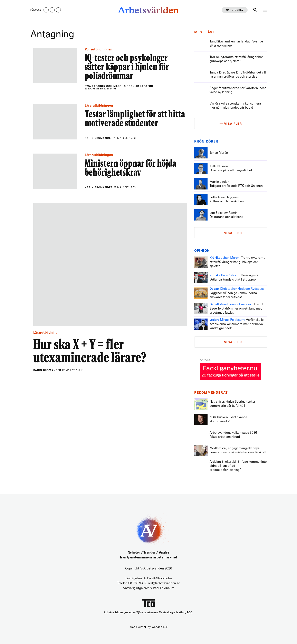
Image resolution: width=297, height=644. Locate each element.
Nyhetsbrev (235, 10)
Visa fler (233, 124)
